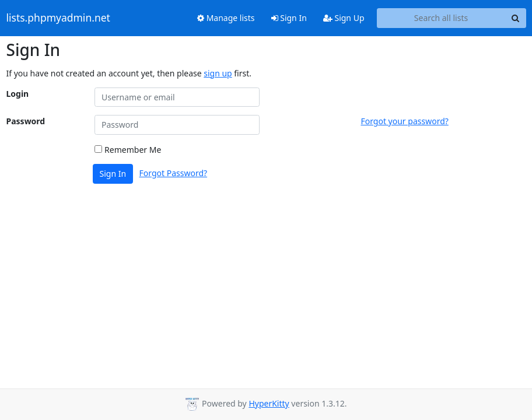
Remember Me (128, 150)
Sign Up (344, 18)
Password (26, 121)
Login (18, 94)
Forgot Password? (174, 173)
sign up (218, 73)
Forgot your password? (404, 121)
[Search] (516, 18)
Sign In (289, 18)
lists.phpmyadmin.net (58, 18)
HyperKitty (269, 403)
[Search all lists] (441, 18)
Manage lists (226, 18)
